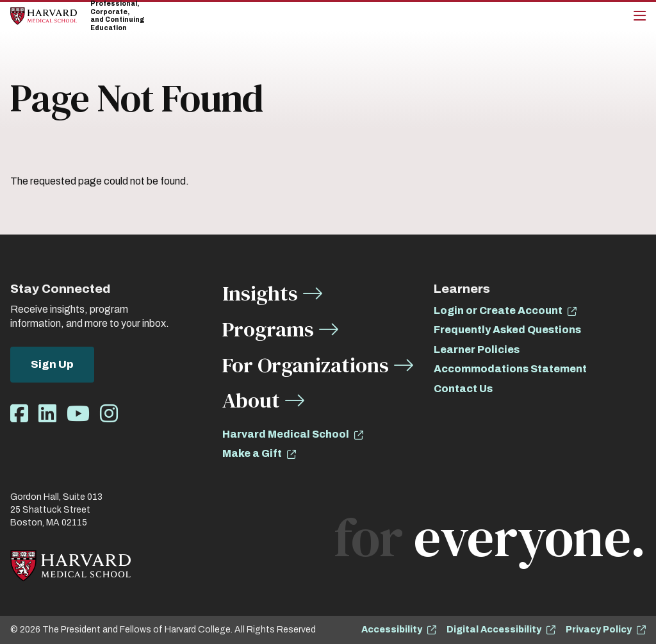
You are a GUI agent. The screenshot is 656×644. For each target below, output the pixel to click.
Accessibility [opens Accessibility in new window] (392, 630)
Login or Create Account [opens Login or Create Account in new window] (498, 310)
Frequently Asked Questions (507, 330)
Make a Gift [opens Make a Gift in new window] (252, 453)
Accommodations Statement (510, 369)
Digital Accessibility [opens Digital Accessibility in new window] (494, 630)
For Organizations (306, 365)
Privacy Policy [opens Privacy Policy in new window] (599, 630)
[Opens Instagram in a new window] (109, 414)
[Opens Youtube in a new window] (78, 414)
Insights (260, 293)
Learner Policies (477, 350)
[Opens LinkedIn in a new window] (47, 414)
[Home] (44, 16)
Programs (268, 329)
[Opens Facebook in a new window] (19, 414)
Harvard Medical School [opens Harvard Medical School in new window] (286, 434)
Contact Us (463, 389)
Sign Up (52, 364)
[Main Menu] (640, 16)
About (251, 400)
